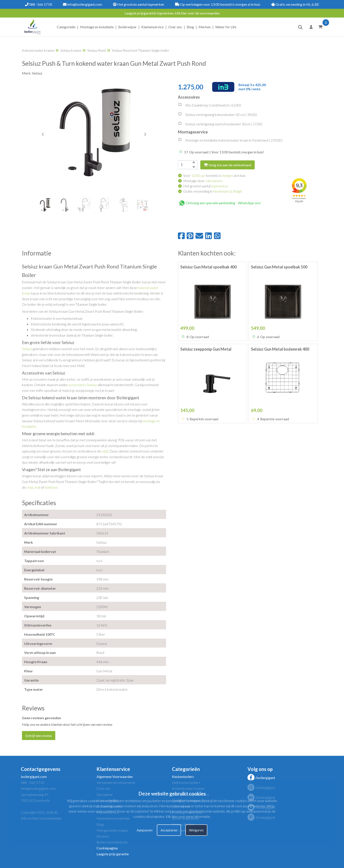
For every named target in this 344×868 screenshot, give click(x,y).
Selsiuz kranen (71, 50)
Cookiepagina (107, 848)
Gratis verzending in (213, 191)
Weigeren (196, 830)
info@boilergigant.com (82, 4)
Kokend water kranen (38, 50)
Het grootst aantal (206, 186)
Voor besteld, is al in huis (214, 175)
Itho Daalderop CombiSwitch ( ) (209, 106)
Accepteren (169, 830)
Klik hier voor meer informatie (188, 816)
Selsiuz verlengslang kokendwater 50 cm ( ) (217, 115)
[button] (145, 134)
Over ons (175, 27)
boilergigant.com (34, 777)
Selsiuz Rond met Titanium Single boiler (141, 50)
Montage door (203, 181)
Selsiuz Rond (97, 50)
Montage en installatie (97, 27)
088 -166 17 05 (39, 4)
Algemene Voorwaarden (115, 777)
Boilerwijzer (127, 27)
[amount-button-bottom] (193, 167)
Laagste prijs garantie (113, 854)
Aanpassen (145, 830)
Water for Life (226, 27)
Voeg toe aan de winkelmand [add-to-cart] (228, 165)
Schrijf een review (39, 736)
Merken (205, 27)
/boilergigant (261, 778)
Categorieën (66, 27)
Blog (190, 27)
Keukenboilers (183, 777)
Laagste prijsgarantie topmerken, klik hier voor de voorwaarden (172, 13)
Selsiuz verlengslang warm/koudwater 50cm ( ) (220, 124)
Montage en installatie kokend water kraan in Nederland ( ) (230, 141)
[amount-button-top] (193, 163)
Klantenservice (152, 27)
